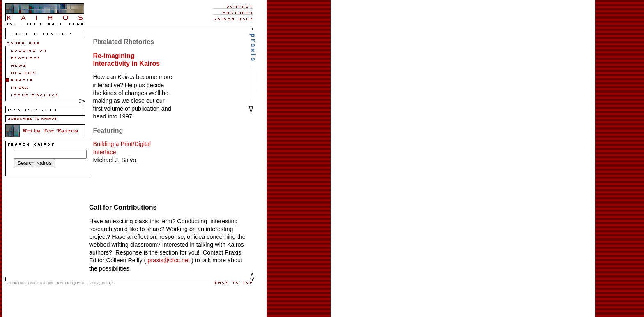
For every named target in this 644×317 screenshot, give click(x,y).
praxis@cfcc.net (168, 260)
